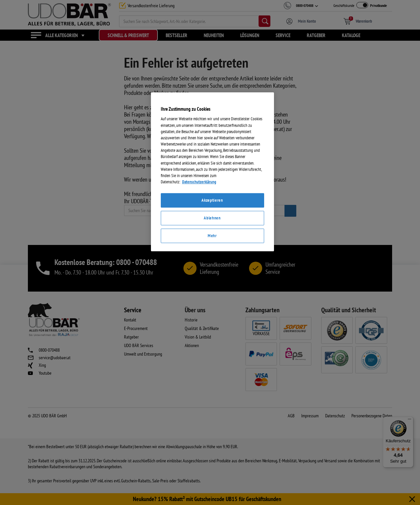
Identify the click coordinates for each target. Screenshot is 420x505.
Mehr (212, 370)
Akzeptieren (212, 335)
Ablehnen (212, 352)
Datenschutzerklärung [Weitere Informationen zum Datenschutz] (199, 316)
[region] (212, 306)
